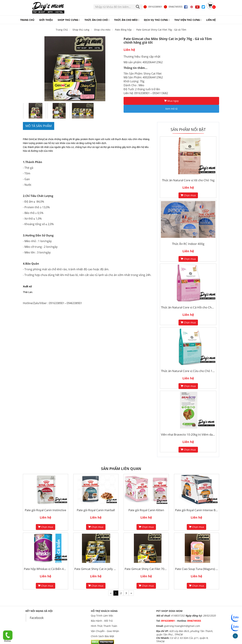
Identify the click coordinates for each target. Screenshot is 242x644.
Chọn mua (188, 195)
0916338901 (153, 7)
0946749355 (173, 7)
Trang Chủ (62, 30)
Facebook (37, 618)
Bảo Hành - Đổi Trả (102, 621)
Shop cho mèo (102, 30)
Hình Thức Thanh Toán (104, 626)
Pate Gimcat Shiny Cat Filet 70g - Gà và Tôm (161, 30)
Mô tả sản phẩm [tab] (39, 126)
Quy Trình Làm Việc (102, 616)
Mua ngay (171, 101)
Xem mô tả (171, 109)
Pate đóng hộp (123, 30)
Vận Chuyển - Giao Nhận (105, 631)
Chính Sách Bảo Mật (102, 636)
